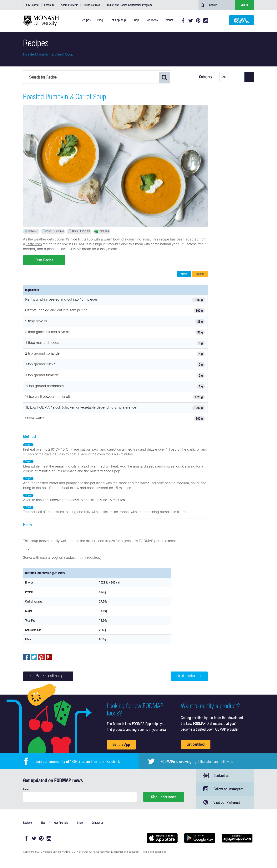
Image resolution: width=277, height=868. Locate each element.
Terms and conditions (154, 852)
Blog (43, 823)
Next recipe (189, 676)
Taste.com (34, 245)
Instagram (206, 21)
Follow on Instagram (229, 789)
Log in (244, 5)
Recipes (27, 823)
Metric (184, 274)
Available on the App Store (162, 838)
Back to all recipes (48, 676)
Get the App (121, 744)
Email (26, 789)
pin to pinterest (41, 657)
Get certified (196, 744)
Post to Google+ (49, 657)
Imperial (200, 274)
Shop (80, 823)
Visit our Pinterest (227, 802)
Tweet (34, 657)
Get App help (61, 823)
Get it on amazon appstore (237, 838)
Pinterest (198, 21)
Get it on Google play (200, 838)
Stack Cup (104, 231)
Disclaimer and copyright (125, 852)
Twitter (191, 21)
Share (26, 657)
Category (206, 77)
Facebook (183, 21)
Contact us (222, 776)
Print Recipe (44, 260)
